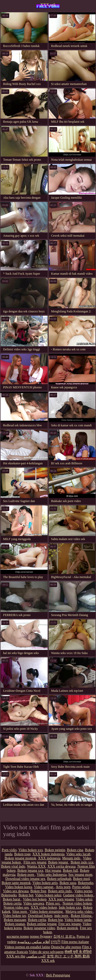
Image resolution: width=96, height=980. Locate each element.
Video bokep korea (19, 887)
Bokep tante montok (16, 883)
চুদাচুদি (56, 942)
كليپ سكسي (36, 956)
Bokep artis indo (60, 891)
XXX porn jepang (61, 899)
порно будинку (41, 936)
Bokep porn (26, 875)
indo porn (62, 916)
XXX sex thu (16, 956)
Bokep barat (12, 899)
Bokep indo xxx (82, 862)
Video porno (83, 891)
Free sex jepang (70, 924)
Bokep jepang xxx (30, 871)
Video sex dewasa (16, 891)
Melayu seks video (79, 912)
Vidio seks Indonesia (52, 875)
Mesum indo (72, 858)
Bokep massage (15, 920)
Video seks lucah (78, 854)
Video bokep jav (14, 916)
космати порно (18, 936)
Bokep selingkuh (59, 879)
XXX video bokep (44, 907)
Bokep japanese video (39, 928)
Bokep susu (68, 883)
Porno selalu (81, 887)
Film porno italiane (75, 942)
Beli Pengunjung (58, 975)
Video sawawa (34, 903)
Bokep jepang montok (20, 858)
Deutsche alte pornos (66, 947)
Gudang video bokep (79, 895)
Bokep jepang (58, 862)
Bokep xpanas (15, 924)
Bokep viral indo (13, 866)
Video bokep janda (78, 920)
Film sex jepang (35, 862)
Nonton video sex (16, 907)
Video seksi (84, 899)
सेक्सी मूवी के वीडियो (78, 952)
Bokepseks (86, 883)
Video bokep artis (45, 883)
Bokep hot (26, 895)
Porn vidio (9, 850)
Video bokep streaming (46, 912)
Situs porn (20, 912)
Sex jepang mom (80, 875)
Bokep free (38, 891)
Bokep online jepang (42, 924)
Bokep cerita (12, 903)
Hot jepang (53, 871)
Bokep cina (75, 850)
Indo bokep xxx (70, 907)
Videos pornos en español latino (27, 947)
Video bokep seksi (48, 895)
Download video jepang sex (25, 879)
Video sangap (44, 887)
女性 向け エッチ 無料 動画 (68, 956)
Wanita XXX (36, 866)
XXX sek (48, 5)
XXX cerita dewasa (61, 866)
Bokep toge (22, 854)
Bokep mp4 (81, 879)
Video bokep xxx (31, 850)
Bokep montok (67, 928)
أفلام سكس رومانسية (34, 942)
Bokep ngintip (55, 850)
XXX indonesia (49, 858)
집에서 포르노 (65, 936)
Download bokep (40, 916)
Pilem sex (53, 903)
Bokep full (70, 871)
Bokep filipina (81, 916)
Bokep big (55, 920)
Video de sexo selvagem (46, 952)
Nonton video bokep (77, 903)
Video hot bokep (35, 899)
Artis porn (63, 887)
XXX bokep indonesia (49, 854)
